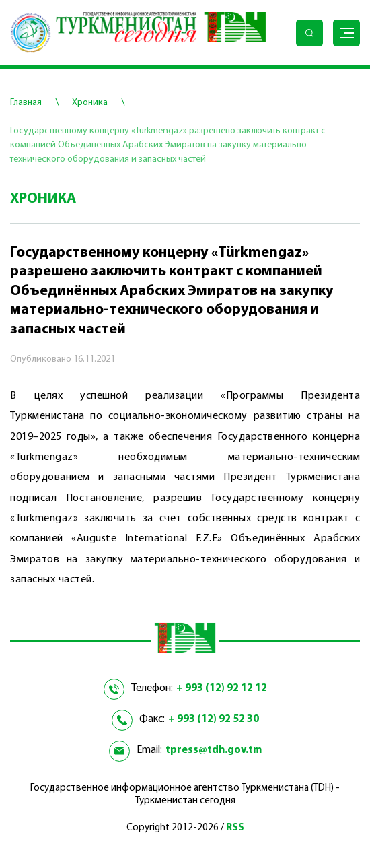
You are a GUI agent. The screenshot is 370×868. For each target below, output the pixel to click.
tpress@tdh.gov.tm (214, 750)
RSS (235, 828)
